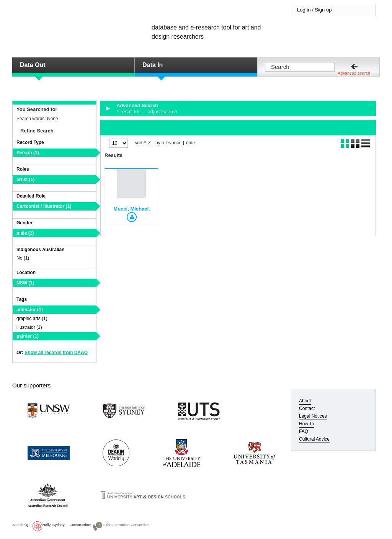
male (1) (25, 233)
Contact (307, 408)
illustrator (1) (29, 327)
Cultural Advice (314, 439)
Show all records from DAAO (56, 353)
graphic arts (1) (32, 318)
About (305, 401)
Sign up (323, 10)
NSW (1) (25, 283)
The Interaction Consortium (127, 525)
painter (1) (28, 336)
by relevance (168, 143)
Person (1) (28, 153)
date (190, 143)
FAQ (304, 431)
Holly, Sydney (54, 525)
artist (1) (25, 180)
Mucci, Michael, (131, 209)
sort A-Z (143, 143)
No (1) (23, 258)
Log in (304, 10)
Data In (153, 65)
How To (307, 424)
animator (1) (30, 310)
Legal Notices (313, 416)
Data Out (33, 65)
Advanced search (354, 73)
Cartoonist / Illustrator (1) (44, 206)
